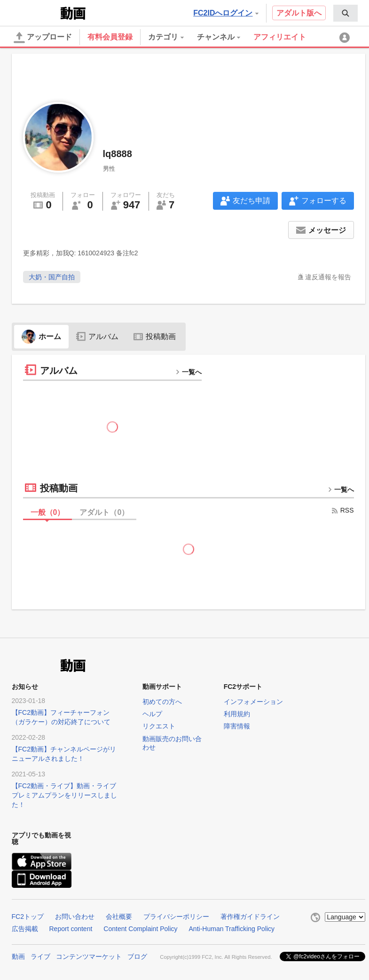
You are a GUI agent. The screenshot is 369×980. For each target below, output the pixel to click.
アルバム (97, 336)
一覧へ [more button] (188, 372)
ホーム (41, 336)
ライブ (40, 956)
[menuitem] (345, 13)
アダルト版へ (299, 13)
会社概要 (119, 917)
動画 (18, 956)
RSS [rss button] (342, 510)
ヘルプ (152, 714)
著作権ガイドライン (250, 917)
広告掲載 (25, 929)
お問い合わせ (75, 917)
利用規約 (237, 714)
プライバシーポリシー (176, 917)
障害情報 (237, 726)
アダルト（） (104, 512)
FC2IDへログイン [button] (226, 13)
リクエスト (159, 726)
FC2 (35, 12)
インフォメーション (253, 702)
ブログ (137, 956)
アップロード (43, 38)
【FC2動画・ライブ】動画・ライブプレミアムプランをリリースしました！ (64, 795)
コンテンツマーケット (89, 956)
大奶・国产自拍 (52, 277)
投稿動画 (155, 336)
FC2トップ (28, 917)
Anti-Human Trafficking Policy (232, 929)
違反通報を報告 (328, 277)
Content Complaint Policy (140, 929)
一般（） (48, 512)
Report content (71, 929)
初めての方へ (162, 702)
